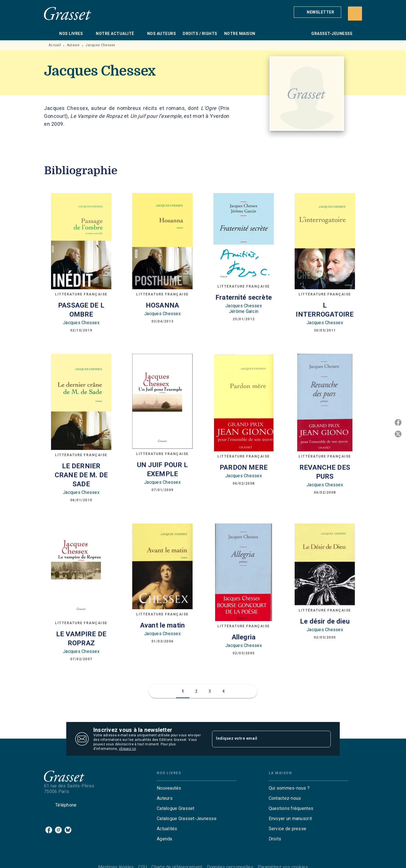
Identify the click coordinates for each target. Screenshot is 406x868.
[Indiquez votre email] (264, 739)
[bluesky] (68, 830)
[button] (317, 12)
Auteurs (73, 45)
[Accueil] (68, 13)
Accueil (55, 45)
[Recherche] (355, 14)
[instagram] (58, 830)
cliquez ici (127, 749)
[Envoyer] (324, 739)
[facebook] (49, 830)
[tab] (50, 34)
